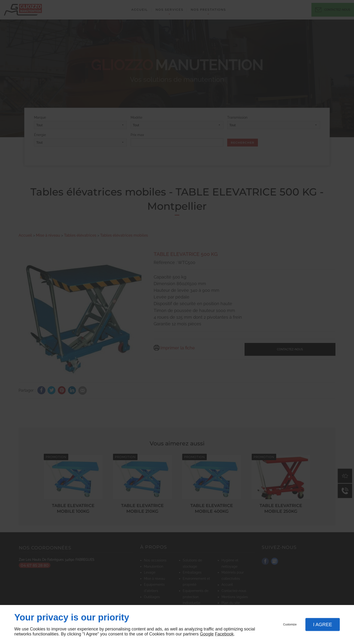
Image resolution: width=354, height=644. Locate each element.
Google (207, 634)
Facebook (224, 634)
